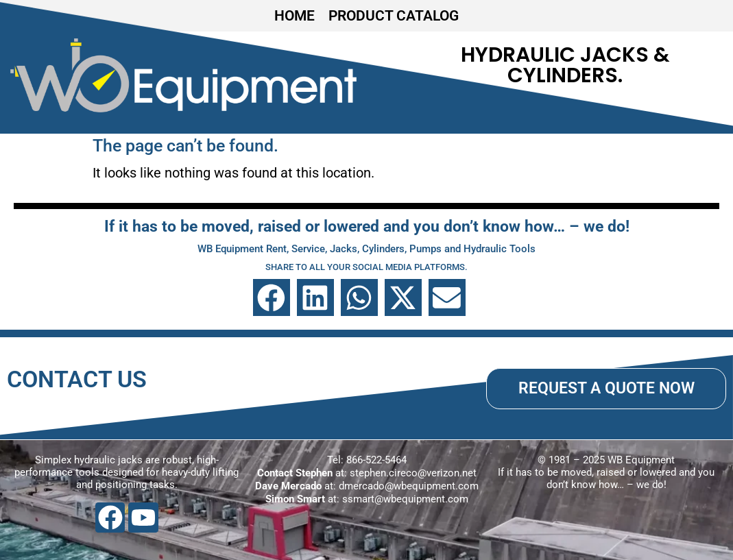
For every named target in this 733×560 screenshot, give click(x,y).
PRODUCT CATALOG (394, 16)
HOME (295, 16)
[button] (272, 297)
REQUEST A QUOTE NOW (606, 388)
